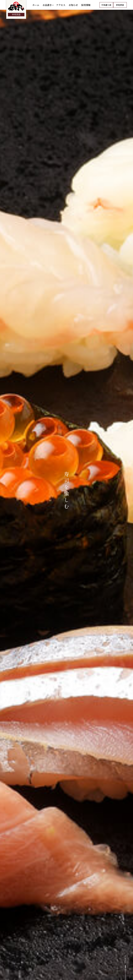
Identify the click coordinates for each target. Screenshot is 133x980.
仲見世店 (120, 7)
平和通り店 (106, 7)
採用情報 (86, 7)
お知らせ (73, 7)
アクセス (61, 7)
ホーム (36, 7)
